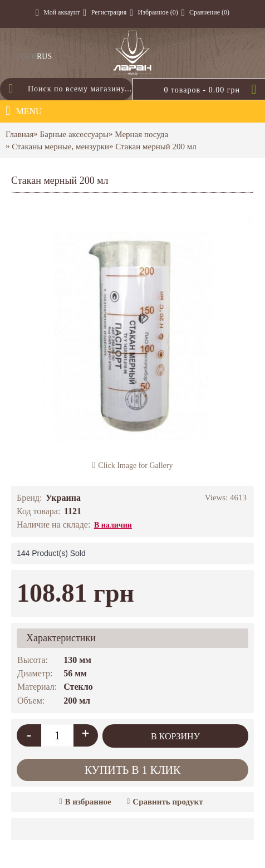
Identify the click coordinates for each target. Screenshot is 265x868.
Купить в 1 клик (133, 770)
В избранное (88, 802)
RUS (44, 57)
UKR (28, 57)
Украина (63, 498)
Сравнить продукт (168, 802)
